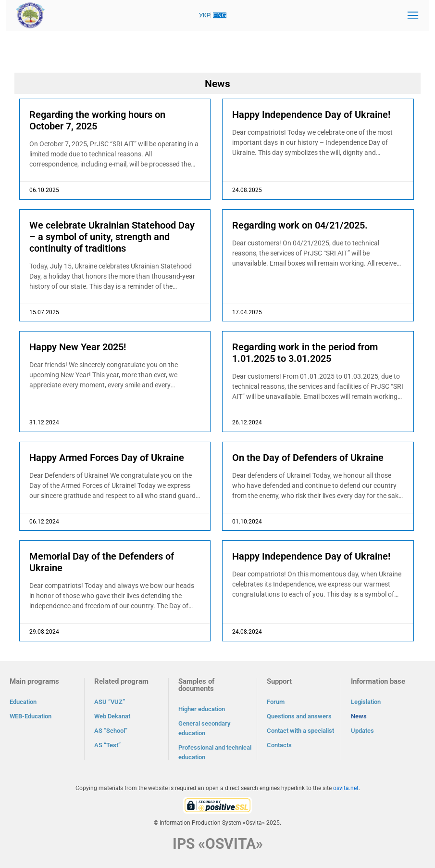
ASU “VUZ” (110, 702)
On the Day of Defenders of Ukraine (308, 458)
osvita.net (346, 788)
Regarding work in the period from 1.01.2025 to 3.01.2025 (305, 353)
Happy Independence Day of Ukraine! (311, 115)
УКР (205, 15)
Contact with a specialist (300, 731)
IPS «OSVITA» (218, 844)
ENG (220, 15)
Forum (276, 702)
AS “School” (111, 731)
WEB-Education (31, 716)
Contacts (279, 745)
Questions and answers (299, 716)
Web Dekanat (112, 716)
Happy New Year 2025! (78, 347)
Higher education (202, 709)
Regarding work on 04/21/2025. (300, 225)
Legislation (366, 702)
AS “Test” (107, 745)
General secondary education (204, 728)
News (359, 716)
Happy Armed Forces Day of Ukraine (107, 458)
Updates (362, 731)
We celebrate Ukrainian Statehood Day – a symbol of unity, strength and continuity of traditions (112, 237)
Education (23, 702)
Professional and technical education (215, 752)
